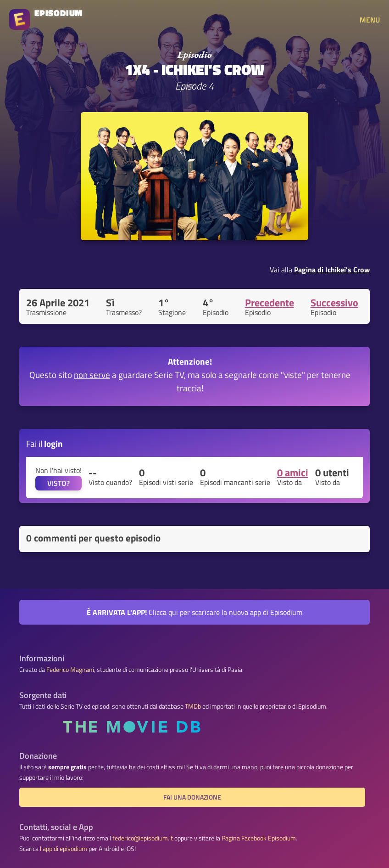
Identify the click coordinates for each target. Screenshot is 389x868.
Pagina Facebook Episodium (259, 838)
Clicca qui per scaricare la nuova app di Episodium (194, 612)
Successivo (334, 303)
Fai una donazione (192, 797)
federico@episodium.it (143, 838)
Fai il (44, 443)
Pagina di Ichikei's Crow (332, 270)
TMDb (193, 706)
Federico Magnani (70, 670)
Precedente (270, 303)
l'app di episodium (64, 849)
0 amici (293, 473)
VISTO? (58, 483)
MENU (370, 20)
